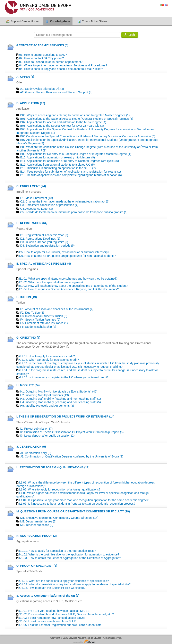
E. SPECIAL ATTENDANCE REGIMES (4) (44, 264)
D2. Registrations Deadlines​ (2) (40, 239)
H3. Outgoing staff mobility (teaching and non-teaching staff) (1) (61, 399)
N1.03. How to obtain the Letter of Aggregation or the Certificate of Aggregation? (70, 558)
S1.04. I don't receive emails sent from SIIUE (48, 621)
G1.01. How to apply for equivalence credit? (47, 356)
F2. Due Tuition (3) (32, 313)
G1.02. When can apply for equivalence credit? (49, 360)
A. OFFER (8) (25, 77)
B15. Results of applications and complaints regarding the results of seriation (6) (71, 175)
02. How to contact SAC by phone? (42, 58)
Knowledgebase (60, 21)
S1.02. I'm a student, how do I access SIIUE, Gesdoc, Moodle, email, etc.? (67, 614)
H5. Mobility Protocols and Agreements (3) (47, 406)
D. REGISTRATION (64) (32, 223)
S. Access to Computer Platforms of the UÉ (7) (48, 596)
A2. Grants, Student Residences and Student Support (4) (56, 92)
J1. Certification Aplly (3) (36, 453)
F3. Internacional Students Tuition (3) (44, 316)
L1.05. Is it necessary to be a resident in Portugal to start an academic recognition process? (77, 504)
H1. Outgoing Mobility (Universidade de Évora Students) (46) (59, 391)
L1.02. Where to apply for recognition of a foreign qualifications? (60, 489)
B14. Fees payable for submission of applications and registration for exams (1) (71, 172)
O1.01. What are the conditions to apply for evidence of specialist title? (64, 581)
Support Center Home (25, 21)
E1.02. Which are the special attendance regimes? (51, 282)
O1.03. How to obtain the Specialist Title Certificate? (52, 588)
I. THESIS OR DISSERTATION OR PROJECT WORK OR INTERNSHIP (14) (65, 416)
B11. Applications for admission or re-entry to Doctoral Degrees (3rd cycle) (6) (70, 161)
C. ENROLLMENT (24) (31, 186)
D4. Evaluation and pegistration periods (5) (47, 246)
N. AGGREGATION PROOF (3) (37, 536)
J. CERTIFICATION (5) (31, 447)
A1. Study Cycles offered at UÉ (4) (42, 89)
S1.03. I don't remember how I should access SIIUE (52, 618)
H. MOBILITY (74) (28, 385)
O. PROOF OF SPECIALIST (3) (37, 566)
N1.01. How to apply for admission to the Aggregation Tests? (58, 551)
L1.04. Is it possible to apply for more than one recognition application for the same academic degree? (84, 500)
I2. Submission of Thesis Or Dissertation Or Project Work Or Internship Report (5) (72, 432)
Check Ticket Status (95, 21)
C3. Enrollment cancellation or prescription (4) (49, 205)
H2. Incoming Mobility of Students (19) (45, 395)
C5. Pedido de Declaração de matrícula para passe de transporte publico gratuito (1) (74, 212)
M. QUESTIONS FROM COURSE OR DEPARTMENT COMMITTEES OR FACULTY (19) (73, 511)
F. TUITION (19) (27, 297)
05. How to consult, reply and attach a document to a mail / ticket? (61, 69)
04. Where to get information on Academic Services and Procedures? (63, 65)
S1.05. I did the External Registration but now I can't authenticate (60, 625)
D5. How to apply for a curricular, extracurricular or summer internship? (64, 252)
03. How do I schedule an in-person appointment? (51, 62)
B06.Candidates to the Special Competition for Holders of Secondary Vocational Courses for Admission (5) (88, 136)
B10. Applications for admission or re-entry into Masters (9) (58, 157)
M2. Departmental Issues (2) (38, 521)
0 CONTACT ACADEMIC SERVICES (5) (42, 45)
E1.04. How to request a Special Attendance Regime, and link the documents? (69, 289)
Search (130, 35)
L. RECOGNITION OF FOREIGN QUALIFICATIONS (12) (53, 467)
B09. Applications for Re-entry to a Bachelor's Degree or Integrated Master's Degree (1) (76, 154)
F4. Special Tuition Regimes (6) (40, 320)
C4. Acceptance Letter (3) (37, 209)
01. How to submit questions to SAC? (43, 55)
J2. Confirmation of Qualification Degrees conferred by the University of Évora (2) (72, 456)
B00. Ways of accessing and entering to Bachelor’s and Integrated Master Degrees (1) (75, 115)
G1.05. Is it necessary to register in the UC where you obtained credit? (64, 377)
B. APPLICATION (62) (31, 103)
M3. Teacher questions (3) (37, 525)
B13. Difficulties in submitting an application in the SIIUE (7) (58, 168)
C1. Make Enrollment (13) (37, 198)
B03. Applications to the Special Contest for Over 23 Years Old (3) (62, 126)
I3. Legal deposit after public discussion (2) (47, 436)
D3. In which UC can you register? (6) (44, 242)
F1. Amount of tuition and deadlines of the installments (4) (57, 309)
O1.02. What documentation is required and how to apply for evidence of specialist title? (75, 584)
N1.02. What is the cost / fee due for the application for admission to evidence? (69, 554)
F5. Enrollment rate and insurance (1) (44, 323)
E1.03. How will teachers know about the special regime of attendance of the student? (74, 286)
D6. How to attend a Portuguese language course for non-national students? (68, 256)
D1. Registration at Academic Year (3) (44, 235)
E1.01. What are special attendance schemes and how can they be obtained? (68, 279)
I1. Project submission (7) (36, 429)
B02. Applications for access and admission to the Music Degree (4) (63, 122)
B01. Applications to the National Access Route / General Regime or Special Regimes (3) (77, 119)
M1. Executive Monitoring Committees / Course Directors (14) (59, 518)
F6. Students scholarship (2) (38, 327)
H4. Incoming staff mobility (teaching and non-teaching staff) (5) (61, 402)
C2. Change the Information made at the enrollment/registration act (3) (65, 201)
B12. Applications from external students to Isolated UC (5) (57, 165)
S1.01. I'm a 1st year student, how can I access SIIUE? (54, 611)
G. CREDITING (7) (28, 338)
